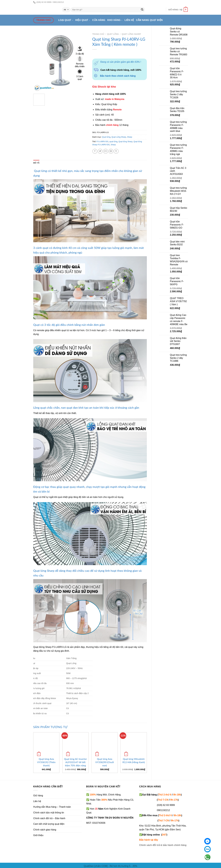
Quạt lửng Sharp (125, 142)
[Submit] (142, 10)
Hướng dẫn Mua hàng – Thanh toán (52, 807)
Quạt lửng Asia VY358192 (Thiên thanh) (46, 762)
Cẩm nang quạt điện (149, 20)
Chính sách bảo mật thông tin (49, 813)
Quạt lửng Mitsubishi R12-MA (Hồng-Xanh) (134, 760)
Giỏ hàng (38, 796)
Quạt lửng (113, 34)
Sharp (130, 137)
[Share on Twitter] (100, 151)
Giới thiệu (38, 835)
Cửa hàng (99, 20)
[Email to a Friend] (106, 151)
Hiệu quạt (83, 20)
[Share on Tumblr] (116, 151)
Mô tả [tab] (36, 163)
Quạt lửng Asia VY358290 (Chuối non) (105, 762)
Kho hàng (115, 20)
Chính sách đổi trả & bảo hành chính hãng (163, 845)
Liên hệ (129, 20)
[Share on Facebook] (95, 151)
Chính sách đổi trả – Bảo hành (49, 818)
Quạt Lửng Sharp (131, 34)
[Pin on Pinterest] (111, 151)
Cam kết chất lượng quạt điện (49, 824)
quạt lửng (113, 142)
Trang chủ (98, 34)
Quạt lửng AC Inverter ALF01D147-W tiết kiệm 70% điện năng (75, 762)
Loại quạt (66, 20)
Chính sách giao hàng (45, 830)
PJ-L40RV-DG (102, 142)
